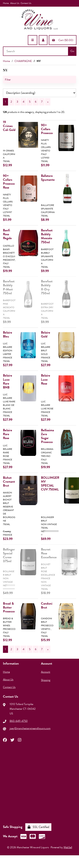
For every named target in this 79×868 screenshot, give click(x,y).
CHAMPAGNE (23, 61)
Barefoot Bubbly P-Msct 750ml (9, 287)
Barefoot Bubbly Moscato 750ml (47, 236)
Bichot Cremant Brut (9, 482)
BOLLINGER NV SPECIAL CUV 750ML (50, 484)
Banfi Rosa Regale (7, 234)
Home (6, 3)
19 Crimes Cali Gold (9, 126)
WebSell (68, 847)
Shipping (46, 680)
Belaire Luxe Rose (46, 379)
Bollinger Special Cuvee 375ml (9, 555)
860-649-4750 (19, 721)
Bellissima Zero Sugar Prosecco (47, 436)
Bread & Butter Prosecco (9, 607)
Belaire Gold (46, 334)
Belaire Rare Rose (8, 434)
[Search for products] (36, 51)
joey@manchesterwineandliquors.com (30, 728)
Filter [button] (8, 79)
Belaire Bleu (8, 334)
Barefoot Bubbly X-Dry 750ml (47, 287)
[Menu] (33, 40)
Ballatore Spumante (48, 178)
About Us (15, 3)
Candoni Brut (47, 605)
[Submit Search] (72, 51)
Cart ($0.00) (63, 40)
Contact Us (26, 3)
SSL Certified (38, 827)
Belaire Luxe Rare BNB (8, 381)
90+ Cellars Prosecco (47, 129)
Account (46, 672)
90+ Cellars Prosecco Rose (9, 182)
